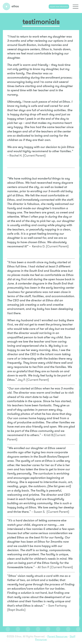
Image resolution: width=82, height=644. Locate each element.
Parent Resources (57, 636)
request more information (59, 6)
